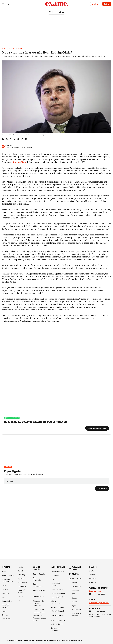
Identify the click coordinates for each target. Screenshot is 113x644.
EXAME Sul (55, 576)
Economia (5, 593)
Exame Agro (22, 582)
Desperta (8, 467)
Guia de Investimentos (38, 585)
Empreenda (76, 610)
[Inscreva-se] (102, 488)
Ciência (20, 596)
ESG (3, 597)
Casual (20, 571)
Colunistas (56, 12)
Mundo (20, 567)
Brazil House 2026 (57, 572)
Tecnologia (22, 586)
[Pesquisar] (8, 4)
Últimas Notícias (8, 576)
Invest (4, 611)
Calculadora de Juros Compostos (39, 611)
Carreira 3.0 (76, 586)
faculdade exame (76, 568)
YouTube (92, 571)
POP (19, 600)
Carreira (5, 589)
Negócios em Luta (57, 607)
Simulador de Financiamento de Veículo (39, 618)
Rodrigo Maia (19, 162)
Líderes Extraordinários (56, 602)
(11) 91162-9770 (98, 594)
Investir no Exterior (58, 593)
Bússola (53, 579)
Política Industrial (57, 611)
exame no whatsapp (12, 418)
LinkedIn (92, 575)
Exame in (76, 582)
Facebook (92, 582)
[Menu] (3, 4)
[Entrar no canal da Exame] (97, 428)
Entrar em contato (96, 591)
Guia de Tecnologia (37, 579)
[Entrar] (107, 4)
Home (3, 48)
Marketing (22, 575)
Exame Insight (7, 601)
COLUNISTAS (6, 619)
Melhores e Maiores (58, 620)
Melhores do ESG (57, 624)
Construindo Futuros (55, 584)
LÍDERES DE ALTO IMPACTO (7, 581)
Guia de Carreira (39, 590)
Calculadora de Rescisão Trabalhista (38, 603)
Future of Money (21, 591)
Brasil (4, 586)
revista (75, 574)
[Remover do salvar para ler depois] (26, 139)
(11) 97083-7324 (98, 611)
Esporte (21, 579)
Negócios (5, 615)
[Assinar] (95, 4)
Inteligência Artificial (6, 606)
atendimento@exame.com (99, 603)
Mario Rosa (21, 48)
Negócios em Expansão (55, 629)
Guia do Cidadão (39, 574)
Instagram (93, 579)
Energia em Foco (57, 589)
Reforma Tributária (58, 597)
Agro (74, 606)
